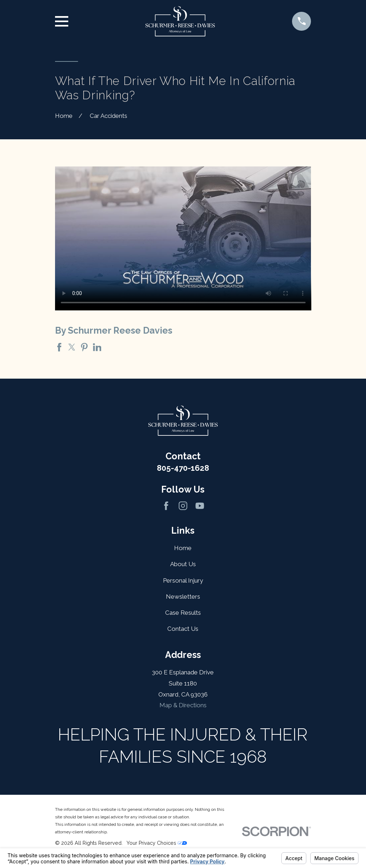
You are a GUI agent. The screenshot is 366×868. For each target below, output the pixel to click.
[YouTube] (200, 506)
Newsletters (183, 597)
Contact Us (183, 629)
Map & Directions (183, 705)
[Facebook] (166, 506)
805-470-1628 (183, 468)
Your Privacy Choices (157, 843)
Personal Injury (183, 580)
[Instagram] (183, 506)
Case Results (183, 613)
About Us (183, 564)
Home (183, 548)
